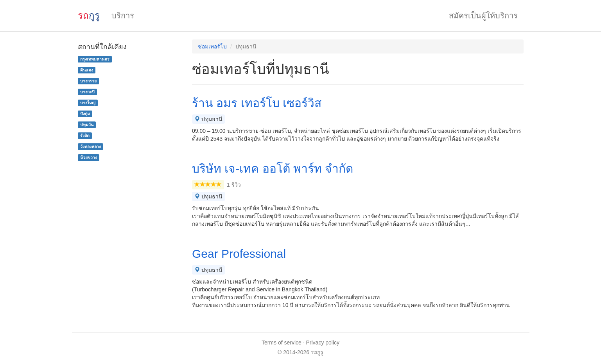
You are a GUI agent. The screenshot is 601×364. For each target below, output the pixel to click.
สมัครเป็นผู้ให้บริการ (483, 16)
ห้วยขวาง (89, 157)
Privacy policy (323, 343)
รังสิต (85, 136)
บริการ (123, 16)
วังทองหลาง (91, 146)
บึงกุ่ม (85, 114)
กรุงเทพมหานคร (95, 59)
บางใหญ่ (88, 103)
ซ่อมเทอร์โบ (212, 46)
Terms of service (282, 343)
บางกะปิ (87, 92)
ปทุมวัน (87, 125)
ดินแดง (87, 70)
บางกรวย (88, 81)
